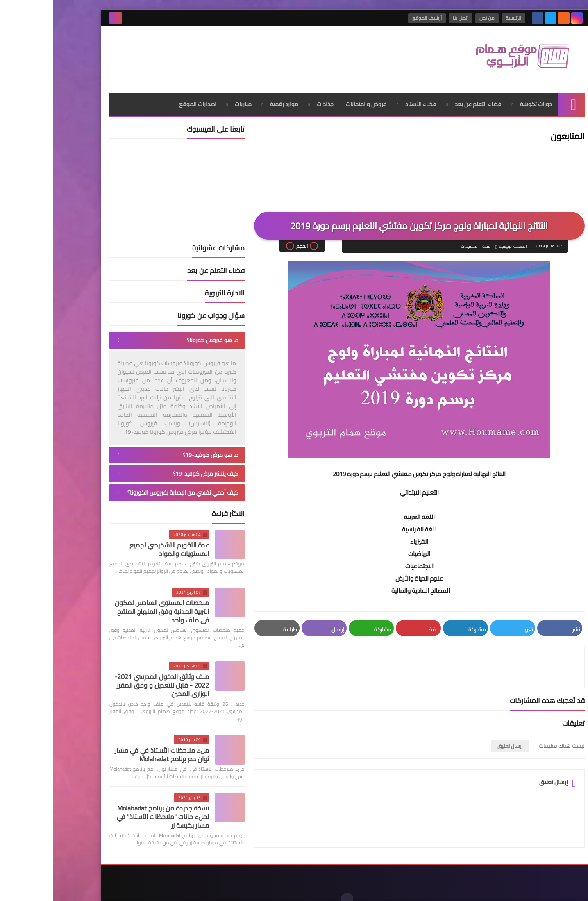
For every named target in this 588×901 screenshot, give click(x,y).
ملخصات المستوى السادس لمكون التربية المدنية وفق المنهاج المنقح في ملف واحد (109, 604)
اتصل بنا (409, 18)
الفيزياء (366, 534)
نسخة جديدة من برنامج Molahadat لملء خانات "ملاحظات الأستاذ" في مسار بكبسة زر (110, 809)
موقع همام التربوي (442, 888)
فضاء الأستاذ (368, 96)
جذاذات (272, 96)
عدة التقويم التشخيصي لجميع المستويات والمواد (116, 541)
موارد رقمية (231, 96)
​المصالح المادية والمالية (368, 583)
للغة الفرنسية (366, 522)
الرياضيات (366, 546)
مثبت (433, 239)
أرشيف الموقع (375, 18)
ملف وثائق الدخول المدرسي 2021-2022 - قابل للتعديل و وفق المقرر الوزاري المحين (109, 677)
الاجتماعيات (367, 559)
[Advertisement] (206, 53)
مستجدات (416, 239)
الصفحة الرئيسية (460, 239)
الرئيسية (461, 18)
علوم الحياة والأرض (366, 571)
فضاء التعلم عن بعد (425, 96)
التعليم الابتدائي (367, 485)
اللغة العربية (367, 510)
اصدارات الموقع (145, 96)
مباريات (190, 96)
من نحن (435, 18)
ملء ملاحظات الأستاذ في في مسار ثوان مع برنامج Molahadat (109, 747)
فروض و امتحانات (313, 96)
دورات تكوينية (483, 96)
